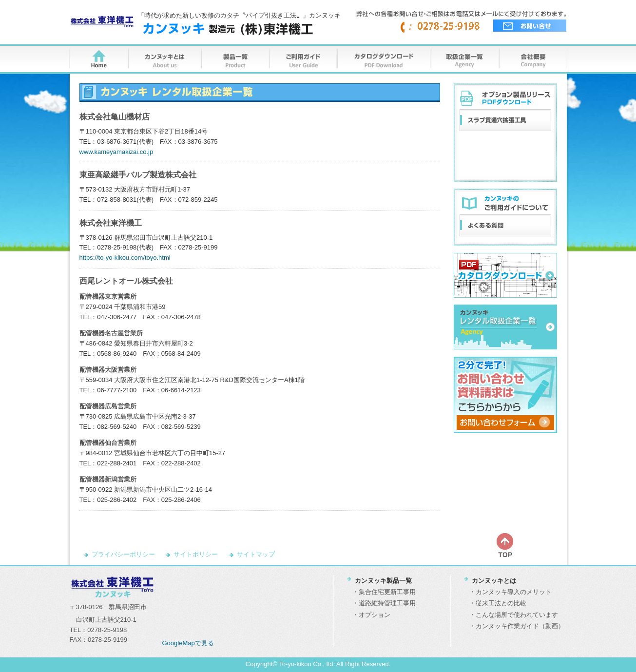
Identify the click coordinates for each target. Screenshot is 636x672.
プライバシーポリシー (123, 554)
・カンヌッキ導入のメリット (511, 592)
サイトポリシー (196, 554)
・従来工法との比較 (498, 603)
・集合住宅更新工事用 (384, 592)
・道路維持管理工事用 (384, 603)
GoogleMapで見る (188, 643)
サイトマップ (256, 554)
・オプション (371, 615)
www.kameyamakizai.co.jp (116, 152)
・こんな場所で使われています (514, 615)
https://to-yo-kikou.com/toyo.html (125, 258)
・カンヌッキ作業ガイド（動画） (517, 626)
